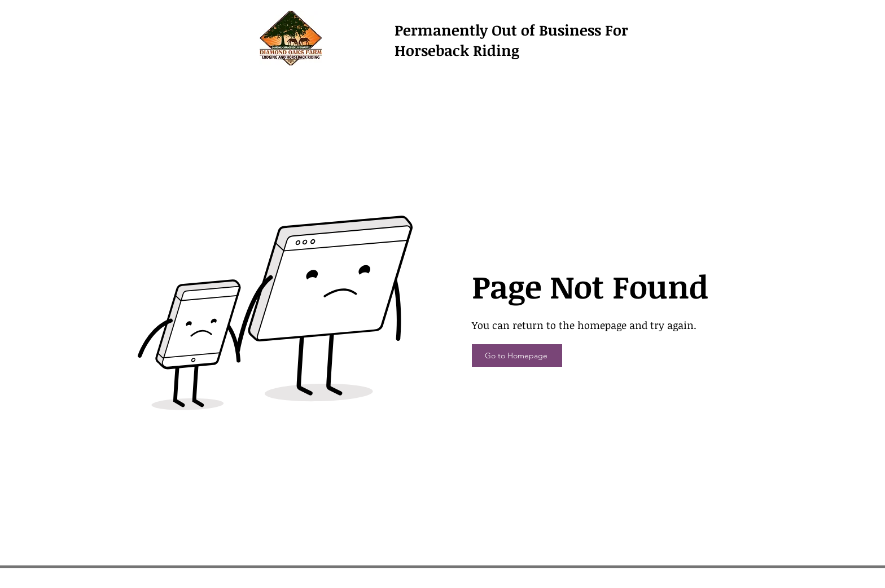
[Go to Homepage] (517, 356)
